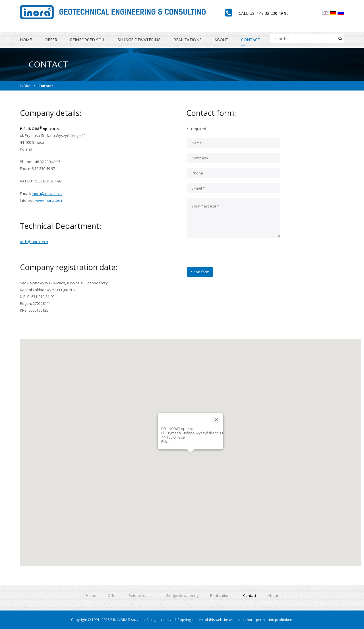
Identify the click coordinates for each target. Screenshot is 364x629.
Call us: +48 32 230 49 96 (264, 13)
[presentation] (230, 256)
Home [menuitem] (26, 40)
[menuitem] (325, 13)
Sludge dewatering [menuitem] (139, 40)
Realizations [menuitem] (188, 40)
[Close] (216, 420)
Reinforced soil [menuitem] (87, 40)
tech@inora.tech (34, 242)
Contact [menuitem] (251, 40)
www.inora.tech (49, 200)
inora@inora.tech (47, 194)
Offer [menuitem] (51, 40)
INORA (25, 86)
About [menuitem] (221, 40)
